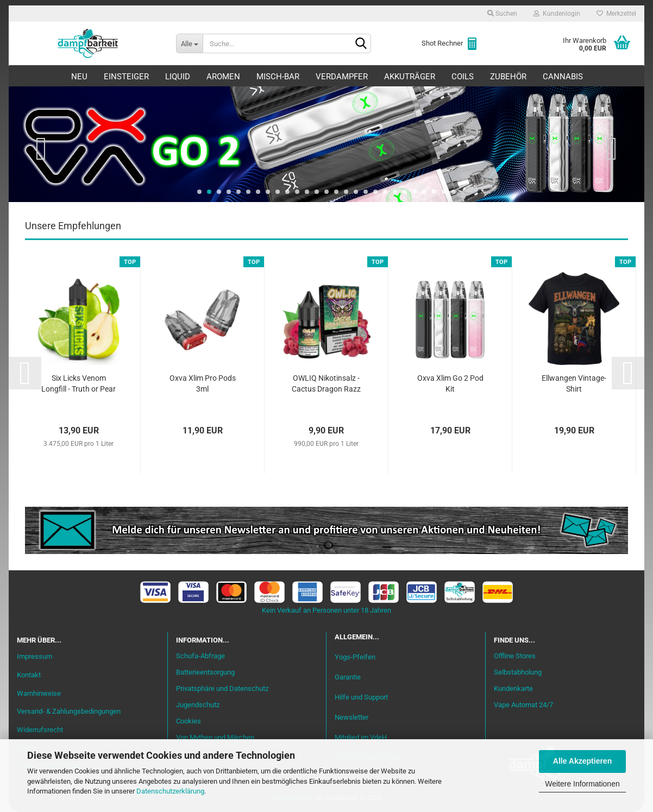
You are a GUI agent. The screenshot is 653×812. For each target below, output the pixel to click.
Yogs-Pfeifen (355, 657)
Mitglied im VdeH (361, 738)
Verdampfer (342, 77)
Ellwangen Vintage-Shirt (574, 384)
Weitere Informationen (582, 784)
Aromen (223, 77)
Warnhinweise (39, 693)
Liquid (178, 77)
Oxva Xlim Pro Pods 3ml (203, 384)
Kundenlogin (557, 14)
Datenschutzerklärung (170, 791)
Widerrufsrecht (40, 730)
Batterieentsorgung (205, 673)
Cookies (189, 722)
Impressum (34, 657)
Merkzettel (616, 14)
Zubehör (508, 77)
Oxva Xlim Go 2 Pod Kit (450, 384)
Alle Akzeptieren (582, 761)
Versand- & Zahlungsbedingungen (69, 712)
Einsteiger (126, 77)
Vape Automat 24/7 (523, 705)
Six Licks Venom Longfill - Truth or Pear (79, 384)
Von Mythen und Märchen (215, 738)
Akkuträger (410, 77)
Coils (463, 77)
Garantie (348, 678)
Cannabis (563, 77)
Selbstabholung (518, 673)
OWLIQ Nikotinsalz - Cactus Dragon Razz (326, 384)
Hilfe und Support (361, 698)
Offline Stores (515, 656)
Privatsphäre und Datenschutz (222, 689)
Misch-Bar (278, 77)
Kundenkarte (513, 689)
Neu (79, 77)
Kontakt (29, 675)
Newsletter (351, 718)
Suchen (502, 14)
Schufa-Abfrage (200, 656)
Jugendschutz (198, 705)
